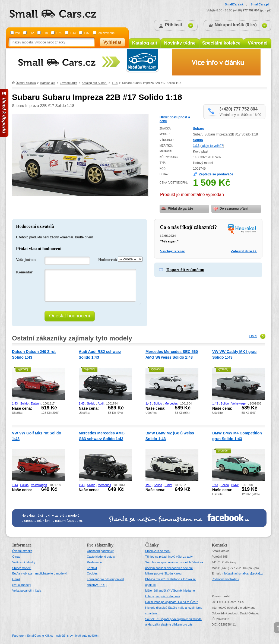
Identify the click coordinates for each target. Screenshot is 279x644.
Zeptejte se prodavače (216, 174)
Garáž (16, 579)
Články (152, 545)
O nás (16, 557)
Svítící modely (22, 585)
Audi (101, 403)
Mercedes (171, 403)
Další (253, 336)
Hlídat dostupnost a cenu (175, 119)
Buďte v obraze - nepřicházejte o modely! (39, 573)
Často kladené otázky (101, 557)
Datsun (36, 403)
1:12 (31, 33)
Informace (22, 545)
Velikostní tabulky (24, 562)
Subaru (199, 129)
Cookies (92, 573)
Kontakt (92, 568)
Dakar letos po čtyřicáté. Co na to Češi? (172, 602)
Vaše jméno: (26, 260)
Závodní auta (69, 83)
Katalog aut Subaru (94, 83)
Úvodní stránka (26, 83)
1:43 (73, 33)
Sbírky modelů (22, 568)
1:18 (45, 33)
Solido (198, 140)
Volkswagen (239, 403)
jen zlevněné (106, 33)
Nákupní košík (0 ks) (236, 25)
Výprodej (258, 43)
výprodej (23, 369)
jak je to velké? (212, 146)
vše (18, 33)
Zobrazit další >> (244, 251)
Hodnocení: (108, 260)
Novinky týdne (180, 43)
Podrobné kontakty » (225, 579)
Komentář (24, 272)
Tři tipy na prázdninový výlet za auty (169, 557)
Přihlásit (174, 25)
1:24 (59, 33)
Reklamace (94, 562)
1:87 (87, 33)
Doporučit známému (185, 270)
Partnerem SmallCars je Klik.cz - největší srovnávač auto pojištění (56, 636)
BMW (168, 485)
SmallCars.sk (234, 4)
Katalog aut (145, 43)
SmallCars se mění (158, 551)
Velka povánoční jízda (27, 591)
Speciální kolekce (221, 43)
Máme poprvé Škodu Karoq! (164, 573)
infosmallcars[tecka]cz (242, 573)
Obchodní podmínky (100, 551)
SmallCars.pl (260, 4)
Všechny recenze (172, 251)
